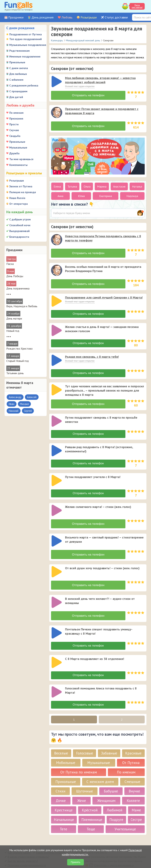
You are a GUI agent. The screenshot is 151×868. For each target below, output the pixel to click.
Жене (82, 791)
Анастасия (119, 185)
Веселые (61, 744)
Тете (63, 820)
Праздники (16, 17)
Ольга (87, 185)
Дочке (61, 791)
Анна (60, 195)
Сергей (28, 411)
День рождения (43, 17)
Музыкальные (18, 147)
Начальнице (64, 810)
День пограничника (18, 288)
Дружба (14, 153)
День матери (14, 318)
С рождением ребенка (24, 85)
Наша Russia (17, 198)
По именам (16, 113)
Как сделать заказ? (19, 843)
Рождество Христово (19, 349)
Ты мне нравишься (21, 159)
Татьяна (72, 185)
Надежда (132, 195)
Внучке (134, 782)
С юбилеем (16, 80)
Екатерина (106, 195)
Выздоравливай (19, 231)
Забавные (109, 744)
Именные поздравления (25, 56)
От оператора (19, 204)
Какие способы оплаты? (51, 843)
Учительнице (125, 820)
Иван (12, 404)
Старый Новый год (18, 361)
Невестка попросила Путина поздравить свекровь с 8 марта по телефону (103, 237)
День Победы (15, 276)
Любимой (115, 801)
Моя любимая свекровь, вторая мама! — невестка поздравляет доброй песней (100, 80)
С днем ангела (19, 68)
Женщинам (106, 791)
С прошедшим (18, 91)
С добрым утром (20, 219)
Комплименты (18, 165)
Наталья (137, 185)
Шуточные (85, 782)
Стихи (61, 782)
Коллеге (133, 791)
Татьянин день (15, 373)
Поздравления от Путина (26, 34)
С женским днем (100, 772)
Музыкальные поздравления (28, 45)
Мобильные (66, 753)
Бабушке (111, 782)
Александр (15, 397)
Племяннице (92, 810)
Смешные (132, 772)
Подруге (116, 810)
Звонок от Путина (21, 186)
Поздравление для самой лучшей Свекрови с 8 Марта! (104, 294)
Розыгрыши (89, 17)
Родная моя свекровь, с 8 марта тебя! (92, 354)
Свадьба (15, 136)
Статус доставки (116, 17)
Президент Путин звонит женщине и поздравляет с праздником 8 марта (102, 110)
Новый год (13, 331)
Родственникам (19, 51)
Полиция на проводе (23, 192)
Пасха (10, 264)
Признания (16, 118)
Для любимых (18, 74)
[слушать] (57, 82)
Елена (57, 185)
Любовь (67, 17)
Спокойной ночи (20, 225)
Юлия (81, 195)
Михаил (24, 404)
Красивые (133, 744)
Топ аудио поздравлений (26, 39)
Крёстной (90, 801)
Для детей (16, 97)
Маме (136, 801)
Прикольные (17, 62)
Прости (14, 124)
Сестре (136, 810)
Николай (14, 411)
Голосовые (85, 744)
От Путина (131, 753)
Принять (75, 862)
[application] (57, 82)
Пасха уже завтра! (137, 6)
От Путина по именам (79, 763)
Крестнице (64, 801)
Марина (102, 185)
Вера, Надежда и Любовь (22, 306)
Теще (91, 820)
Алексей (32, 397)
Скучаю (14, 130)
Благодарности (19, 237)
